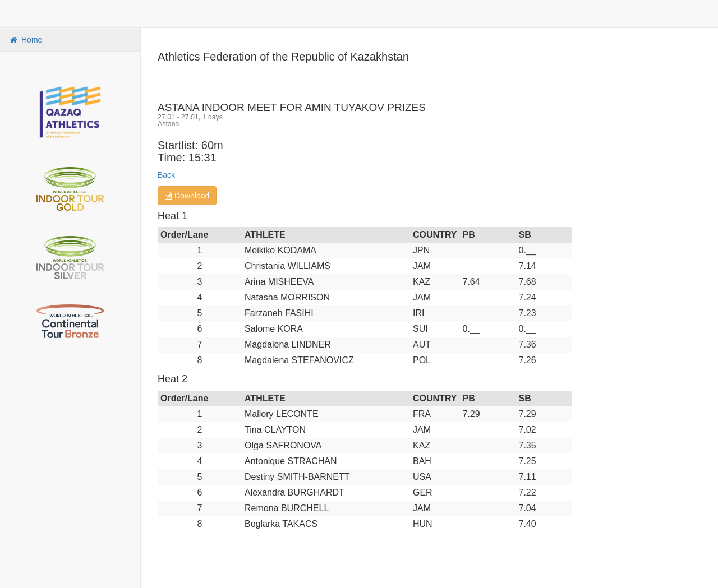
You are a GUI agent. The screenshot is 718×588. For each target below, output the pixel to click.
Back (166, 175)
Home (25, 40)
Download (187, 196)
